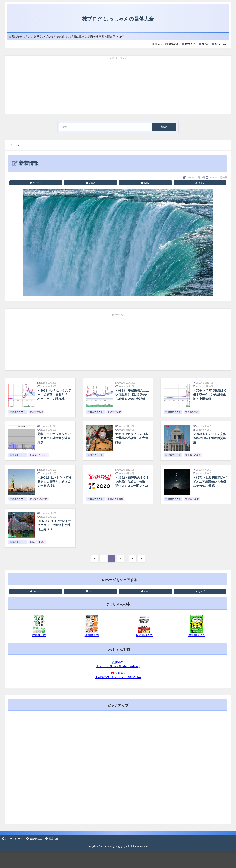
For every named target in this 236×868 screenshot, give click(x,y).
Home (158, 44)
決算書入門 (92, 635)
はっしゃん (221, 44)
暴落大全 (174, 44)
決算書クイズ (197, 635)
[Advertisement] (118, 86)
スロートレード (14, 839)
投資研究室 (36, 839)
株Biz (205, 44)
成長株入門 (39, 635)
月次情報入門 (144, 635)
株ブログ (190, 44)
